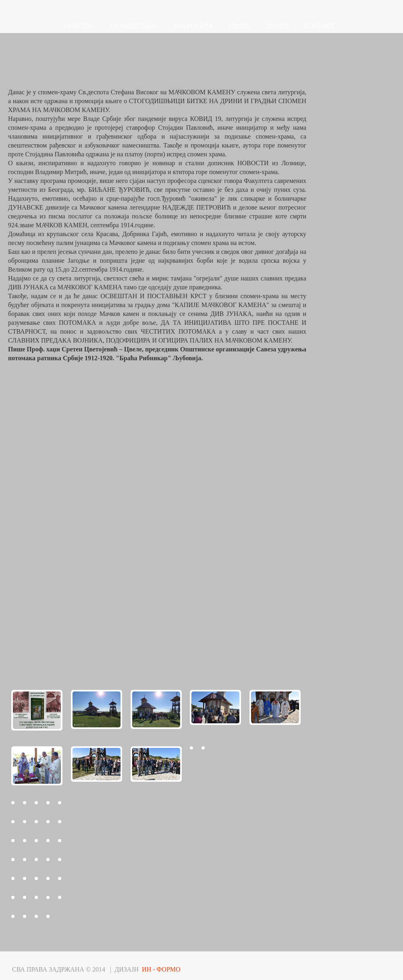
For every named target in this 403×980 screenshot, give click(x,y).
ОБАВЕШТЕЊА (133, 26)
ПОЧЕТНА (79, 26)
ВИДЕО (277, 26)
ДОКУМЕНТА (193, 26)
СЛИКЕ (240, 26)
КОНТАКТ (319, 26)
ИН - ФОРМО (161, 969)
